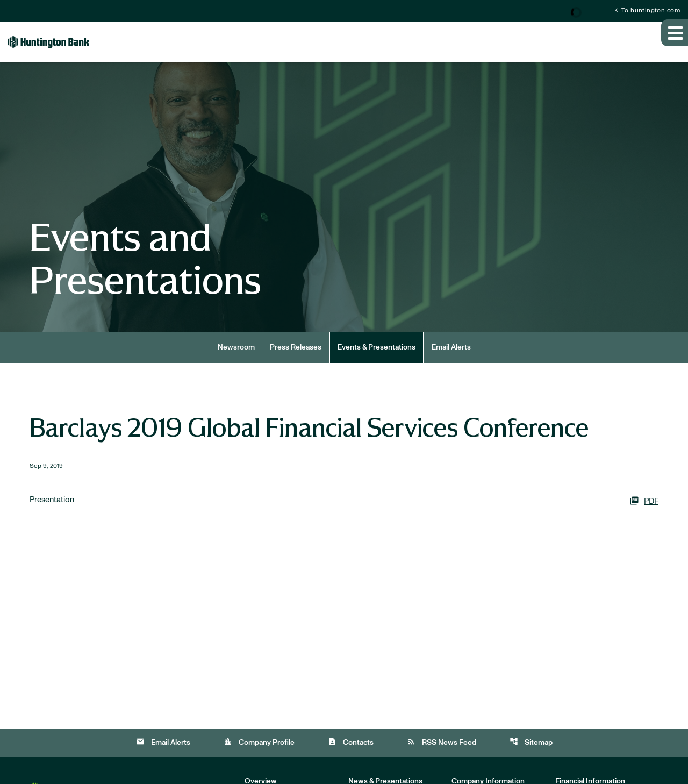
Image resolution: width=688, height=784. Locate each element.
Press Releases (296, 360)
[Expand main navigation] (675, 45)
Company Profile (259, 755)
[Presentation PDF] (344, 514)
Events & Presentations (377, 360)
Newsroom (236, 360)
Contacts (351, 755)
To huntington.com (646, 10)
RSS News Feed (442, 755)
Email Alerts (451, 360)
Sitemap (531, 755)
